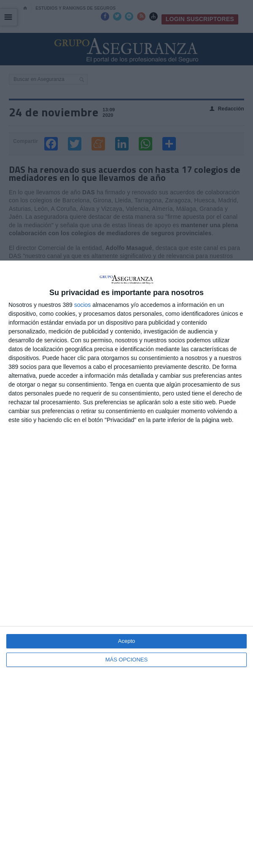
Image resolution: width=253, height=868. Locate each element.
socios (83, 305)
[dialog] (126, 564)
